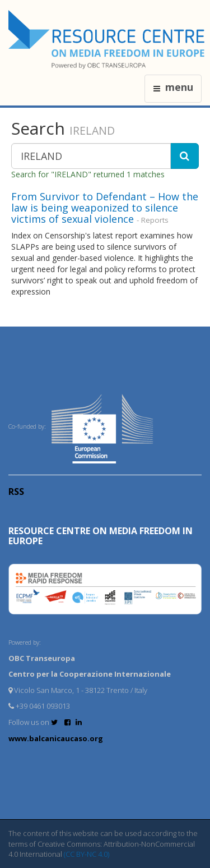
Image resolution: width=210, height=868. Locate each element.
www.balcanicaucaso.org (56, 738)
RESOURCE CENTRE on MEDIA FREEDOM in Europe (101, 536)
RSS (16, 492)
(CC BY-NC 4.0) (87, 854)
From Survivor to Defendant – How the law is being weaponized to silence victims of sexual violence (105, 208)
